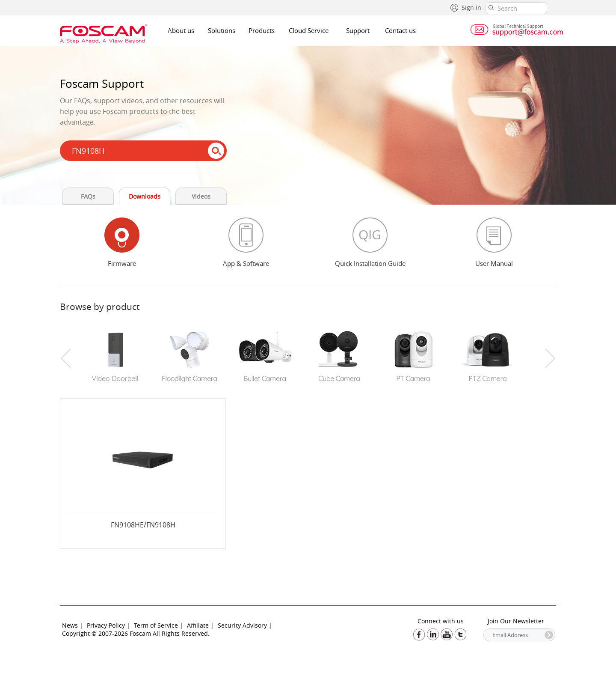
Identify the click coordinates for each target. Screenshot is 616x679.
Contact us (400, 30)
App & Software (246, 263)
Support (358, 30)
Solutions (222, 30)
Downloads (145, 196)
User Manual (494, 263)
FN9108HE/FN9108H (143, 525)
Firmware (122, 263)
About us (181, 30)
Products (262, 30)
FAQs (88, 196)
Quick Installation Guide (370, 263)
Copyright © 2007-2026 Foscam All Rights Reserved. (136, 633)
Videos (201, 196)
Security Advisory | (245, 625)
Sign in (471, 7)
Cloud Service (309, 30)
